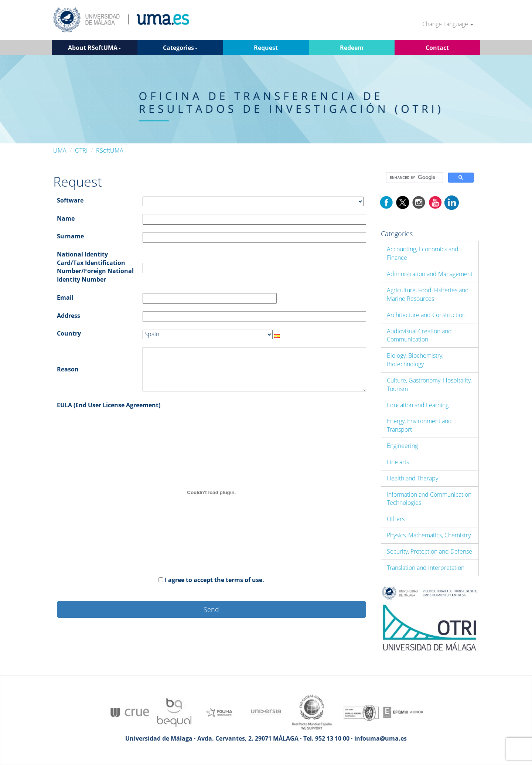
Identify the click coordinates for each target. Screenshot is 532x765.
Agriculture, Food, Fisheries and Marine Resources (428, 294)
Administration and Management (430, 274)
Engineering (402, 446)
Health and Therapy (412, 478)
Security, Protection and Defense (429, 551)
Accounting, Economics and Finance (423, 253)
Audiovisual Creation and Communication (419, 335)
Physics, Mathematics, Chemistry (429, 535)
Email (65, 297)
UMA (60, 150)
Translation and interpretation (426, 568)
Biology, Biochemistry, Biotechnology (415, 360)
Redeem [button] (352, 48)
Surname (70, 236)
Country (69, 333)
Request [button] (266, 48)
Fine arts (398, 462)
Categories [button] (180, 48)
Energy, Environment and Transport (419, 425)
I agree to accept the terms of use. (214, 580)
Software (70, 200)
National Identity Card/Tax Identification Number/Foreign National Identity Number (95, 267)
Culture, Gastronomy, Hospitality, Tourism (429, 385)
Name (66, 218)
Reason (68, 369)
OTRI (81, 150)
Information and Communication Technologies (429, 499)
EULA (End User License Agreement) (109, 405)
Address (69, 316)
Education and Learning (418, 405)
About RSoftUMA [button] (95, 48)
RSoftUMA (110, 150)
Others (396, 519)
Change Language (448, 24)
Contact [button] (437, 48)
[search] (414, 178)
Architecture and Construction (426, 315)
